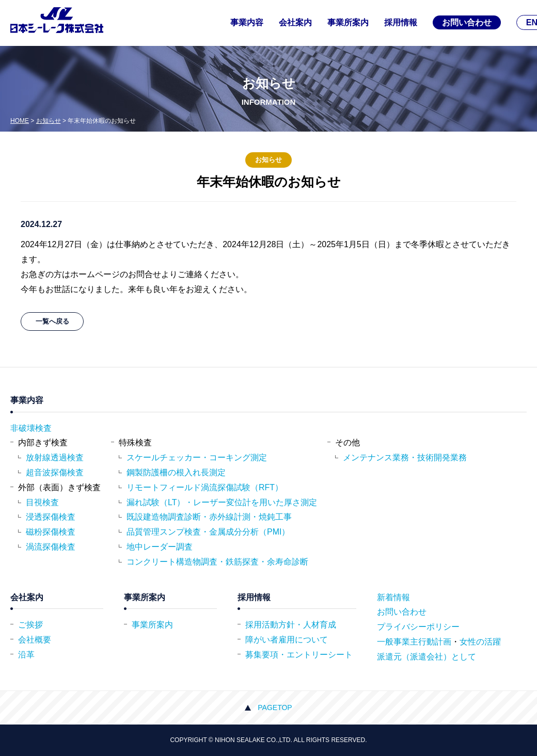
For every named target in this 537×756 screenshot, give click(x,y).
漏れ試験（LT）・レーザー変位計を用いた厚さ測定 (222, 502)
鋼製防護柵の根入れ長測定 (176, 472)
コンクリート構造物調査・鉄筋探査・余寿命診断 (217, 562)
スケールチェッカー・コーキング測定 (197, 457)
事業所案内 (348, 22)
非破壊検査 (31, 428)
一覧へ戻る (52, 321)
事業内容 (247, 22)
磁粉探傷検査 (51, 532)
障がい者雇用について (287, 640)
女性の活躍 (480, 642)
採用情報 (401, 22)
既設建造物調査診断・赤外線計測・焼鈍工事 (209, 517)
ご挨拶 (30, 625)
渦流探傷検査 (51, 547)
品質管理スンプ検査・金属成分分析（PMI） (208, 532)
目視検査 (42, 502)
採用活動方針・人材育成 (291, 625)
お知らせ (49, 121)
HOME (20, 121)
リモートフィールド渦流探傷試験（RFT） (205, 487)
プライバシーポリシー (418, 627)
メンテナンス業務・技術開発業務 (405, 457)
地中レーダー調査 (160, 547)
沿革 (26, 655)
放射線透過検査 (55, 457)
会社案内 (295, 22)
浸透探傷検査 (51, 517)
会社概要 (35, 640)
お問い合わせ (467, 22)
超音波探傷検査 (55, 472)
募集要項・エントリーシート (299, 655)
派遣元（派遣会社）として (427, 657)
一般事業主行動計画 (414, 642)
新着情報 (393, 597)
